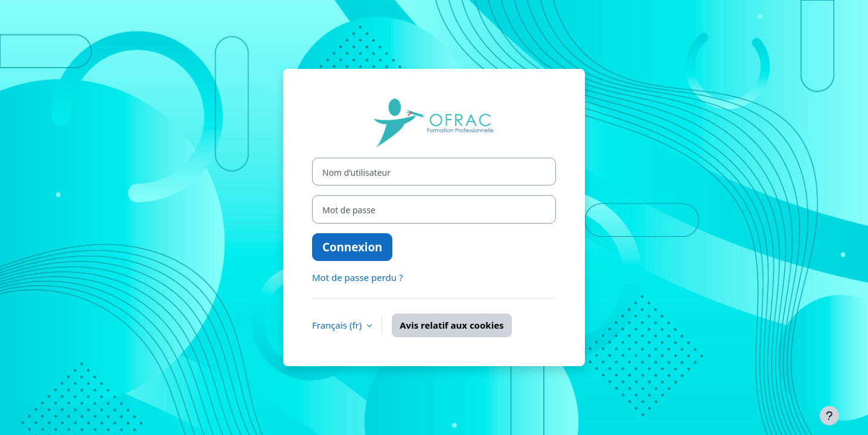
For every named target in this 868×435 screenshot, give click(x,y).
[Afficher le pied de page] (829, 416)
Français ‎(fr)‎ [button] (338, 325)
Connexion (352, 247)
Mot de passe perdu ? (357, 277)
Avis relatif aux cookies (452, 325)
